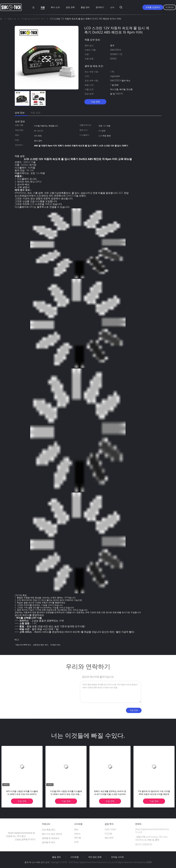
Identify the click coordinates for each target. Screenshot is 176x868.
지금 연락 (95, 102)
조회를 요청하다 (153, 7)
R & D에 (108, 834)
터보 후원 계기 (49, 830)
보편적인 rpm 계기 (41, 645)
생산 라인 (109, 838)
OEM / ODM (110, 829)
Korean (170, 7)
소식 (112, 7)
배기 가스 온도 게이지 (52, 834)
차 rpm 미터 (55, 645)
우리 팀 (78, 838)
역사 (76, 829)
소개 (76, 842)
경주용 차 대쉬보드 (51, 838)
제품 (43, 7)
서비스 (77, 834)
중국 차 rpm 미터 (32, 862)
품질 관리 (85, 7)
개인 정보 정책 (95, 857)
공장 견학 (70, 7)
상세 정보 (20, 113)
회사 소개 (55, 7)
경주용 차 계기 (49, 842)
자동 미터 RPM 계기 (23, 645)
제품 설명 (35, 113)
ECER (149, 862)
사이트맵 (75, 857)
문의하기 (100, 7)
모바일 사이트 (117, 857)
